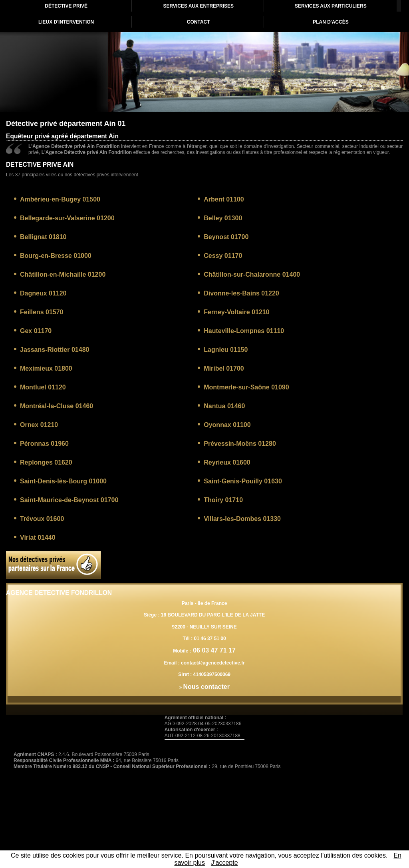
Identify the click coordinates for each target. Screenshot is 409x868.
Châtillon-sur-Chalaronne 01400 (252, 274)
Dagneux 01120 (43, 293)
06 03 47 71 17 (213, 650)
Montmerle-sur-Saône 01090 (246, 387)
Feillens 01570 (42, 312)
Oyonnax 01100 (227, 425)
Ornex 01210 (39, 425)
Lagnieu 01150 (226, 350)
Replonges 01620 (46, 462)
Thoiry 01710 (223, 500)
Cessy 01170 (223, 256)
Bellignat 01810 (43, 237)
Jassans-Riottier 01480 (55, 350)
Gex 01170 (36, 331)
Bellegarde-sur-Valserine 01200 (67, 218)
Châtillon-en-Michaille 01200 (63, 274)
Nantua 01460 (224, 406)
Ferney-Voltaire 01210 (236, 312)
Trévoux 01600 (42, 519)
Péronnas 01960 (44, 444)
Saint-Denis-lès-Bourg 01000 (63, 481)
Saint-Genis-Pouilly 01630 (243, 481)
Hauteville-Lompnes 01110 (244, 331)
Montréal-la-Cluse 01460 (57, 406)
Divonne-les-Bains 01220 (241, 293)
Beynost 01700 (226, 237)
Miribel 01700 (224, 368)
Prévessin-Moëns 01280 (240, 444)
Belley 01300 (223, 218)
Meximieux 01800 (46, 368)
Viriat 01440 (38, 538)
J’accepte (224, 863)
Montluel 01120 (43, 387)
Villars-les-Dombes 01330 (242, 519)
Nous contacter (206, 687)
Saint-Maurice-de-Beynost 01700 (69, 500)
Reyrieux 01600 (227, 462)
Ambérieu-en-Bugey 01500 (60, 199)
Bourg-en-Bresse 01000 (56, 256)
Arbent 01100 (224, 199)
